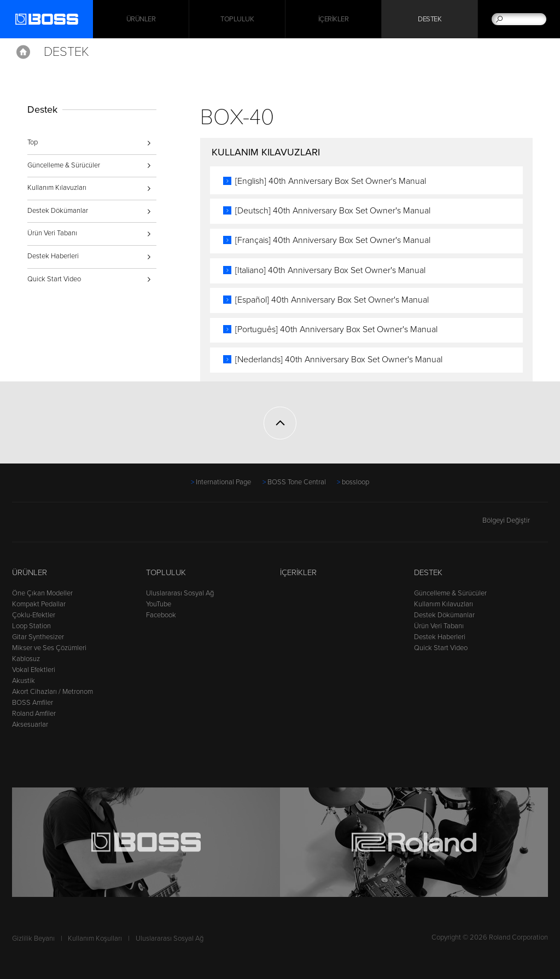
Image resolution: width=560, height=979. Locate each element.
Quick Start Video (54, 279)
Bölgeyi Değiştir (515, 520)
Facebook (161, 615)
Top (33, 142)
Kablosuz (26, 659)
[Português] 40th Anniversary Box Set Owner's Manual (336, 329)
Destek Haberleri (53, 256)
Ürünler (30, 572)
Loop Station (31, 626)
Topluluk (237, 19)
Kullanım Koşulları (95, 939)
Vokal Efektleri (34, 670)
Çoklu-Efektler (34, 615)
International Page (223, 482)
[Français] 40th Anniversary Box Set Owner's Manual (333, 240)
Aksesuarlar (30, 725)
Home (23, 52)
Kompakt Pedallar (39, 604)
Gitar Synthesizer (38, 637)
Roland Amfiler (34, 714)
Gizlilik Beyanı (33, 939)
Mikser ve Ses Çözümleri (49, 648)
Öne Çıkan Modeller (42, 593)
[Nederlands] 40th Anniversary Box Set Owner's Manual (339, 360)
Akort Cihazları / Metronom (52, 692)
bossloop (355, 482)
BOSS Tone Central (297, 482)
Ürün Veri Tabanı (52, 233)
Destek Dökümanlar (58, 211)
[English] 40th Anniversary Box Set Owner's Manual (331, 181)
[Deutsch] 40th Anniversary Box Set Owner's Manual (333, 211)
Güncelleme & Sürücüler (64, 165)
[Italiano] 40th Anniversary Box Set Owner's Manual (330, 270)
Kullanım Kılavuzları (57, 188)
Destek (430, 19)
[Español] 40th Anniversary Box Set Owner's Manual (332, 300)
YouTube (159, 604)
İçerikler (334, 19)
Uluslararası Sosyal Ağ (180, 593)
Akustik (24, 681)
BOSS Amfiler (33, 703)
